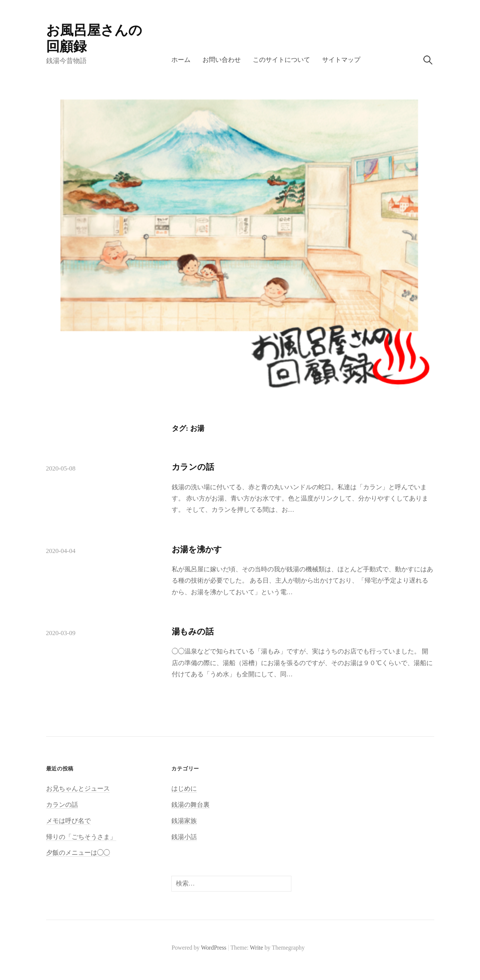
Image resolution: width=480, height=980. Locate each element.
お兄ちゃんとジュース (78, 789)
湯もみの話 (193, 632)
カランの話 (193, 467)
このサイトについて (281, 60)
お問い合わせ (222, 60)
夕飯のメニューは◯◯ (78, 853)
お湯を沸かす (197, 549)
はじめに (184, 789)
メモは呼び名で (68, 821)
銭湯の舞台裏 (190, 805)
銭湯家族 (184, 821)
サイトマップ (341, 60)
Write (256, 948)
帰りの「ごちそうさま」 (81, 837)
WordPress (214, 948)
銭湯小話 (184, 837)
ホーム (181, 60)
